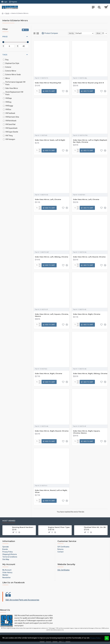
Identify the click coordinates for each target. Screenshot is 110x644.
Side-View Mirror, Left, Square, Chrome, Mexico (52, 315)
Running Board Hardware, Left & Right (24, 527)
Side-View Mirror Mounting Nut (48, 83)
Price (5, 37)
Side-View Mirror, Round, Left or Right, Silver (51, 491)
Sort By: (71, 33)
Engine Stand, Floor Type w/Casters (59, 527)
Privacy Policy (95, 638)
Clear (26, 30)
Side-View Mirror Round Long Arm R (88, 83)
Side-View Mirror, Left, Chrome (48, 199)
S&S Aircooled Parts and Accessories (22, 600)
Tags (5, 55)
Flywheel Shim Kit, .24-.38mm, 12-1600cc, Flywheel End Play (95, 527)
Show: (99, 33)
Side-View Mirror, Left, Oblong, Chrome (52, 257)
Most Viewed (9, 521)
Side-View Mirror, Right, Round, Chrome (52, 431)
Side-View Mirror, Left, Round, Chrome (89, 257)
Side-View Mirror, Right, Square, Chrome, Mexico (87, 432)
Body (7, 13)
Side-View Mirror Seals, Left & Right (50, 140)
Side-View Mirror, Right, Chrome (87, 314)
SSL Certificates (64, 570)
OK (107, 638)
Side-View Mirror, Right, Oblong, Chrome (90, 373)
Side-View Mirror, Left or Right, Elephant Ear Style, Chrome (90, 141)
